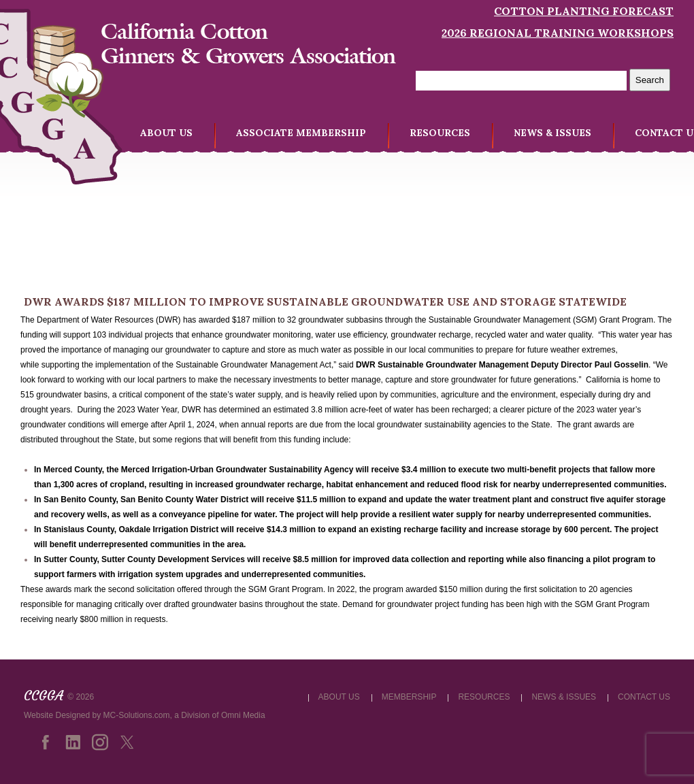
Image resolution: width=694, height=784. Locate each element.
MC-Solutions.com (137, 715)
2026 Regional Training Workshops (558, 33)
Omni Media (243, 715)
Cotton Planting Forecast (584, 11)
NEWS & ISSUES (552, 133)
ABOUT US (166, 133)
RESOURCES (440, 133)
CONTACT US (644, 697)
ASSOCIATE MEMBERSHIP (301, 133)
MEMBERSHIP (409, 697)
